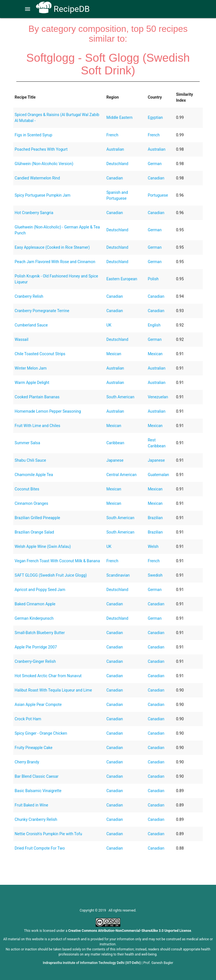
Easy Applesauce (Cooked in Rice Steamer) (52, 247)
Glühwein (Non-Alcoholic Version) (44, 164)
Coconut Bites (27, 489)
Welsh (153, 546)
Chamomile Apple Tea (34, 475)
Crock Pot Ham (28, 719)
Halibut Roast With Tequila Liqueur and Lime (53, 690)
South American (120, 397)
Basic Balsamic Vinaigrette (38, 791)
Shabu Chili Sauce (30, 460)
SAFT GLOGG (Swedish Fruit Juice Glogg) (51, 575)
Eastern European (122, 279)
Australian (115, 149)
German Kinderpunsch (34, 618)
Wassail (22, 339)
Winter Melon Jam (31, 368)
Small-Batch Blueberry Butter (40, 633)
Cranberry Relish (29, 296)
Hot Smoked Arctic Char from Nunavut (48, 676)
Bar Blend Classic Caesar (37, 776)
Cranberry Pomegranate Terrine (42, 311)
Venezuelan (158, 397)
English (154, 325)
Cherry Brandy (27, 762)
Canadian (115, 178)
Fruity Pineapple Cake (33, 748)
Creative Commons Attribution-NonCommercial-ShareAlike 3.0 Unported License (130, 931)
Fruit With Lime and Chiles (37, 426)
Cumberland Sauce (31, 325)
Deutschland (117, 164)
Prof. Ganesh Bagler (158, 963)
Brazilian (155, 518)
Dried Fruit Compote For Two (40, 848)
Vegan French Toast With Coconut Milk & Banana (57, 561)
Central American (121, 475)
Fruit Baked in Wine (31, 805)
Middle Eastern (119, 117)
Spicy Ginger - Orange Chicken (41, 733)
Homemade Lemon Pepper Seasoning (48, 411)
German (155, 164)
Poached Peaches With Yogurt (41, 149)
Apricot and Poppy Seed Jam (40, 590)
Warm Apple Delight (32, 383)
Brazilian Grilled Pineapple (37, 518)
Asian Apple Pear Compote (38, 705)
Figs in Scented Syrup (33, 135)
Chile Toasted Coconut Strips (40, 354)
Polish (153, 279)
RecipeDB (63, 9)
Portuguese (158, 195)
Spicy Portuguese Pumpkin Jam (42, 195)
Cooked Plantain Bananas (37, 397)
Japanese (115, 460)
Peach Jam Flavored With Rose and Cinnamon (55, 262)
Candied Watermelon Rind (37, 178)
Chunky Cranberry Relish (36, 819)
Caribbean (115, 443)
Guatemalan (158, 475)
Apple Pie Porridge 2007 (36, 647)
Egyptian (155, 117)
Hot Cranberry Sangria (34, 213)
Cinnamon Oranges (31, 503)
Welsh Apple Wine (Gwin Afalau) (43, 546)
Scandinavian (118, 575)
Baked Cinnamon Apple (35, 604)
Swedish (155, 575)
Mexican (114, 354)
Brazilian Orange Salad (34, 532)
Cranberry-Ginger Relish (35, 661)
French (112, 135)
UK (109, 325)
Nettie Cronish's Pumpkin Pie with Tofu (48, 834)
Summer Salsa (27, 443)
